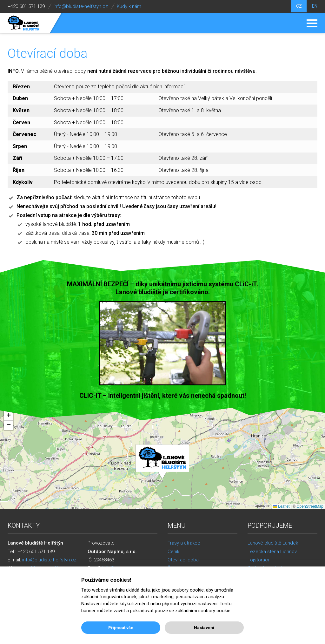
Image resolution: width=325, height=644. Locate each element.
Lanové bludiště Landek (273, 543)
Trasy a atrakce (184, 543)
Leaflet (281, 506)
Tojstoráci (258, 560)
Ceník (173, 552)
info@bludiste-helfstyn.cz (81, 6)
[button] (162, 462)
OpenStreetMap (310, 506)
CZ (298, 6)
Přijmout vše (121, 628)
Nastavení (204, 628)
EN (315, 6)
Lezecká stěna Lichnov (272, 552)
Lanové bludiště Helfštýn (24, 23)
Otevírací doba (183, 560)
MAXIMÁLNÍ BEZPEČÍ (98, 284)
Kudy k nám (129, 6)
